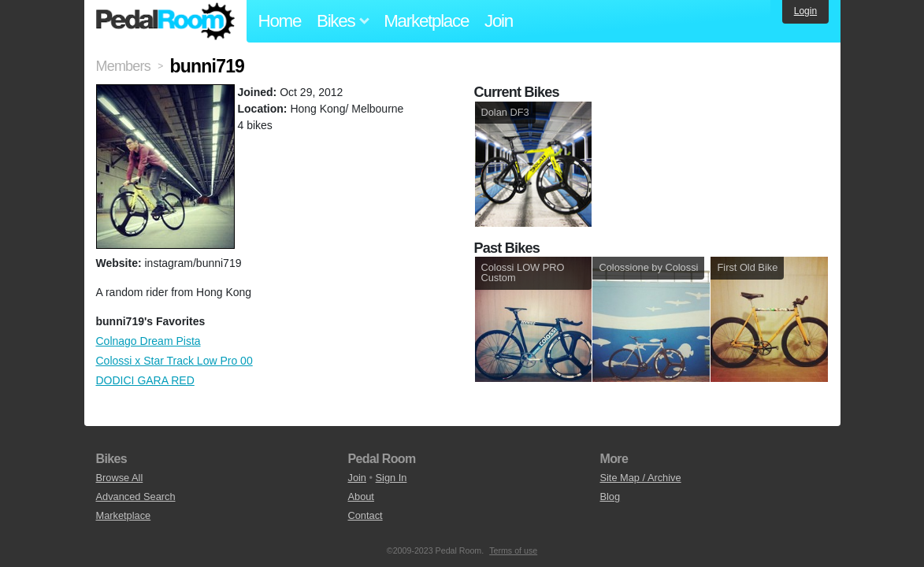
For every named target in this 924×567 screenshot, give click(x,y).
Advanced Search (136, 497)
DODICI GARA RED (145, 380)
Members (123, 66)
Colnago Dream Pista (148, 341)
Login (805, 11)
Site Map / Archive (640, 478)
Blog (610, 497)
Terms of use (513, 550)
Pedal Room (165, 21)
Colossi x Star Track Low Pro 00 (174, 361)
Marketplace (426, 21)
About (360, 497)
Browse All (120, 478)
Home (280, 21)
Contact (365, 515)
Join (499, 21)
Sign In (391, 478)
